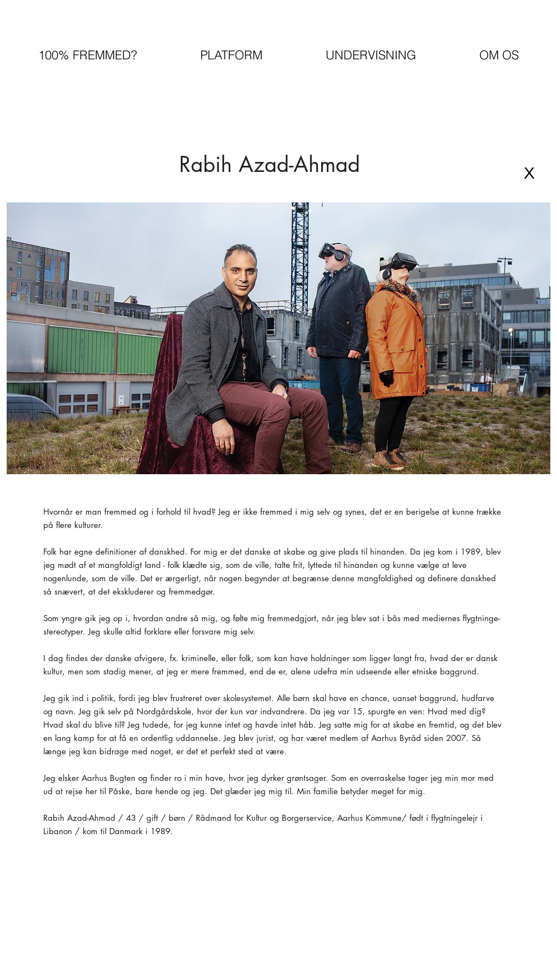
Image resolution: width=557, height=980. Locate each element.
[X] (529, 173)
